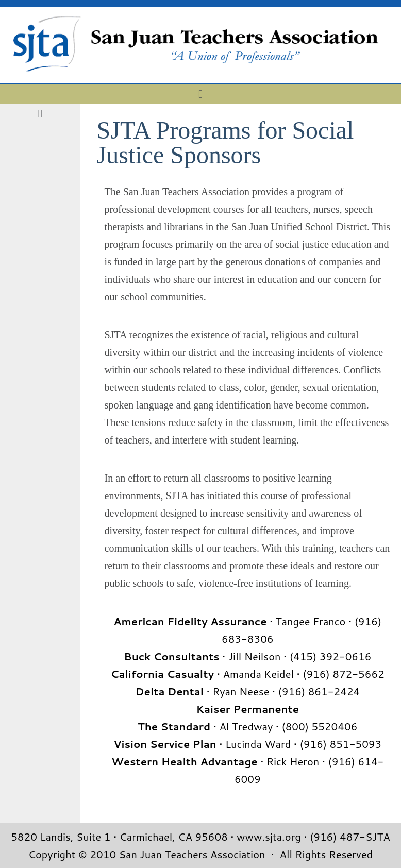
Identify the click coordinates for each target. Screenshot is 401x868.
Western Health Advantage (185, 761)
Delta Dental (169, 691)
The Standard (174, 726)
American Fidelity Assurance (190, 621)
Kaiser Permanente (248, 709)
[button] (200, 94)
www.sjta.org (269, 837)
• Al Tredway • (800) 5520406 (284, 726)
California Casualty (163, 674)
